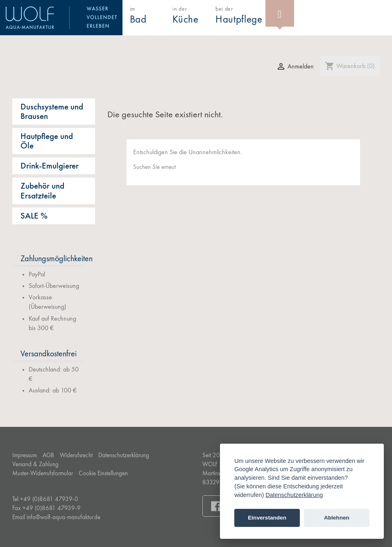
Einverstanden (267, 518)
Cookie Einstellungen (103, 474)
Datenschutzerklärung (124, 456)
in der (186, 16)
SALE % (34, 216)
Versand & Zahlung (35, 465)
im (138, 16)
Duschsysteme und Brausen (52, 112)
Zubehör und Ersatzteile (42, 191)
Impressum (25, 456)
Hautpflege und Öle (47, 141)
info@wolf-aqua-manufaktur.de (63, 518)
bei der (239, 16)
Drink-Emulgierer (50, 166)
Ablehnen (337, 518)
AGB (48, 456)
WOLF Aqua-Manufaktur (61, 18)
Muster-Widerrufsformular (43, 474)
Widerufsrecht (76, 456)
